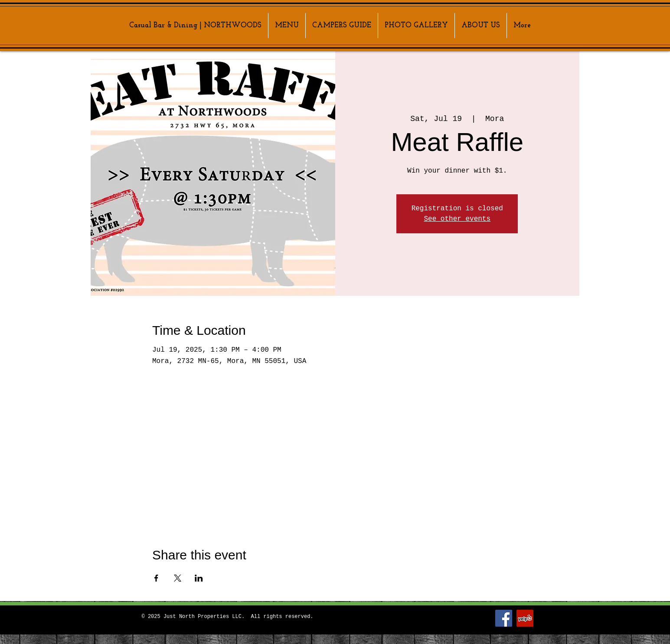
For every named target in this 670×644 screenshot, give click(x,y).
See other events (457, 219)
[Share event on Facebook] (156, 578)
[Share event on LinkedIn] (199, 578)
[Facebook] (504, 618)
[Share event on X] (178, 578)
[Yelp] (525, 618)
